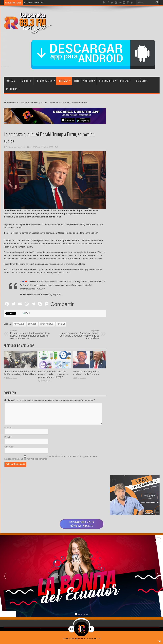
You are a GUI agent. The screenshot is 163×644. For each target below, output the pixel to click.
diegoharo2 (21, 147)
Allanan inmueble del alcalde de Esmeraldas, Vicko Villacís (20, 388)
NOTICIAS (64, 81)
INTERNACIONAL (47, 324)
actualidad (19, 324)
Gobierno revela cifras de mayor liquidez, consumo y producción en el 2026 (53, 390)
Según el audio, (11, 224)
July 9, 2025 (58, 294)
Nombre (8, 428)
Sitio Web (9, 447)
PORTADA (11, 81)
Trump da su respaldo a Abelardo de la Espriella (86, 388)
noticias (61, 324)
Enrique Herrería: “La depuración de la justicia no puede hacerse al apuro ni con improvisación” (30, 335)
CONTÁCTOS (141, 81)
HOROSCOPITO (108, 81)
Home (8, 102)
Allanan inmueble (32, 2)
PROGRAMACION (45, 81)
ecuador (32, 324)
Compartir (62, 304)
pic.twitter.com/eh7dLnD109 (32, 289)
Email (7, 437)
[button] (158, 586)
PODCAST (125, 81)
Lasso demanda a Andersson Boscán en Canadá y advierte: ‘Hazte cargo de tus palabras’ (79, 335)
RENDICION (13, 89)
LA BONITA (26, 81)
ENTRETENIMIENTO (85, 81)
